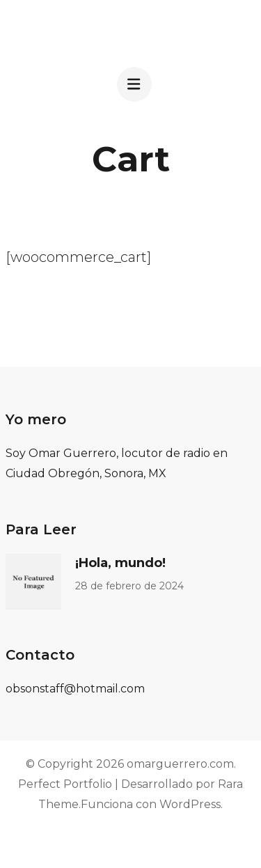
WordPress (190, 804)
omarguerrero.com (180, 764)
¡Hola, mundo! (120, 563)
